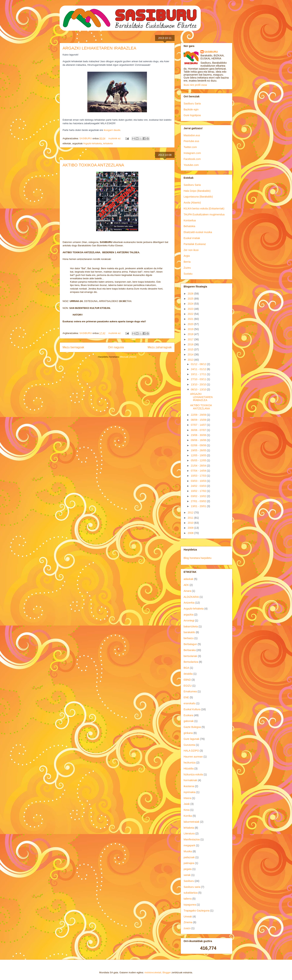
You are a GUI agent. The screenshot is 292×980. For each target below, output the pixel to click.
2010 (191, 523)
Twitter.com (190, 147)
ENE (186, 697)
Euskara (188, 715)
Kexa (187, 810)
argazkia (189, 615)
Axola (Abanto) (192, 203)
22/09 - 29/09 (199, 415)
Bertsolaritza (191, 662)
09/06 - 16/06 (199, 440)
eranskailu (190, 703)
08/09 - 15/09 (199, 420)
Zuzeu (187, 268)
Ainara (187, 591)
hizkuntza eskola (193, 774)
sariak (187, 875)
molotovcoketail (153, 972)
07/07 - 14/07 (199, 425)
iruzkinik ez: (115, 138)
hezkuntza (190, 763)
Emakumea (190, 691)
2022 (191, 314)
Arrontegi (189, 621)
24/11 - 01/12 (199, 369)
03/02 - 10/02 (199, 496)
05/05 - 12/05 (199, 460)
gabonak (189, 721)
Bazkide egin (191, 109)
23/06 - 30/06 (199, 435)
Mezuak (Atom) (128, 357)
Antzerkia (189, 603)
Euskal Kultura (192, 709)
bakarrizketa (191, 626)
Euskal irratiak (192, 238)
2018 (191, 334)
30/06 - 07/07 (199, 430)
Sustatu (188, 274)
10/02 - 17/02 (199, 491)
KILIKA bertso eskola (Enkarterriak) (204, 209)
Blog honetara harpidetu (197, 558)
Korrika (188, 816)
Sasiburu (189, 881)
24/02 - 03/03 (199, 486)
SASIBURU (211, 52)
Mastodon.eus (192, 135)
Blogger (167, 972)
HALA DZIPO (191, 751)
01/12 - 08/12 (199, 364)
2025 (191, 299)
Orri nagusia (116, 347)
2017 (191, 339)
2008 (191, 533)
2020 (191, 324)
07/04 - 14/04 (199, 471)
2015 (191, 349)
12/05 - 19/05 (199, 455)
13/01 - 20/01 (199, 506)
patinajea (189, 863)
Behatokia (189, 226)
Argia (187, 256)
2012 (191, 513)
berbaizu (189, 638)
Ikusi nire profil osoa (195, 85)
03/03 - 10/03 (199, 481)
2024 (191, 304)
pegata (188, 869)
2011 (191, 518)
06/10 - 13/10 (199, 389)
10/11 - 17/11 (199, 374)
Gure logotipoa (192, 115)
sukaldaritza (191, 893)
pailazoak (189, 857)
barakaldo (189, 632)
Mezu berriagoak (73, 347)
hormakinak (190, 780)
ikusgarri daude (112, 130)
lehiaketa (108, 143)
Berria (187, 262)
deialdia (188, 674)
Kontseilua (190, 220)
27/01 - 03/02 (199, 501)
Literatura (189, 833)
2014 (191, 354)
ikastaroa (189, 786)
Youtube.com (191, 165)
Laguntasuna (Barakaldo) (198, 197)
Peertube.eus (191, 141)
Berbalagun (190, 644)
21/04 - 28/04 (199, 466)
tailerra (188, 899)
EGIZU (188, 686)
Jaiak (187, 804)
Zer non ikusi (191, 250)
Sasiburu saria (192, 887)
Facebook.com (192, 159)
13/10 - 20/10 (199, 384)
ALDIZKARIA (191, 597)
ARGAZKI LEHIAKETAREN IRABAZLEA (99, 48)
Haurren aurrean (193, 757)
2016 (191, 344)
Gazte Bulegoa (192, 727)
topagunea (190, 905)
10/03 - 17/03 (199, 476)
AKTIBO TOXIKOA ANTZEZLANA (93, 165)
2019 (191, 329)
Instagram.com (192, 153)
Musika (188, 851)
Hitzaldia (189, 769)
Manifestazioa (192, 839)
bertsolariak (190, 656)
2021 (191, 319)
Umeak (188, 917)
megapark (189, 845)
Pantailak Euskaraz (195, 244)
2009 (191, 528)
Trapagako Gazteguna (197, 911)
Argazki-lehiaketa (93, 143)
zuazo (187, 928)
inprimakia (190, 792)
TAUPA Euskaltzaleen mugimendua (204, 214)
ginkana (188, 733)
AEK (186, 585)
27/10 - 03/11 (199, 379)
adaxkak (188, 579)
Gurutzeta (189, 745)
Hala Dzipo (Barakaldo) (197, 191)
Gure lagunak (191, 739)
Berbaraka (190, 650)
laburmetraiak (192, 822)
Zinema (188, 922)
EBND (187, 680)
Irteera (187, 798)
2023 (191, 309)
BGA (186, 668)
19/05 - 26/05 (199, 450)
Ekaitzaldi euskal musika (198, 232)
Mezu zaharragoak (160, 347)
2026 (191, 294)
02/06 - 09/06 (199, 445)
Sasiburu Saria (192, 104)
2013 (191, 360)
